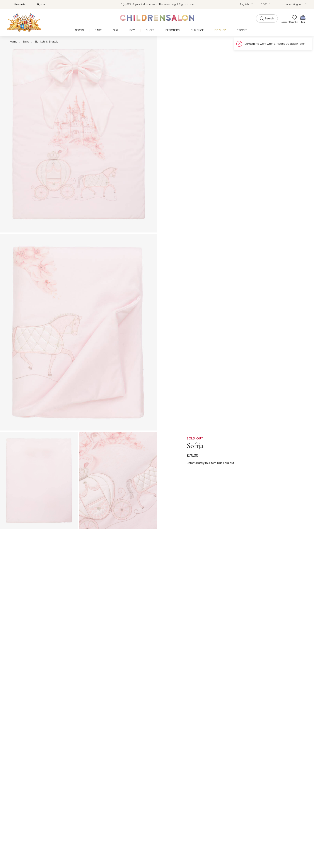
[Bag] (303, 19)
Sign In (38, 4)
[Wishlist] (293, 19)
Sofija (195, 446)
